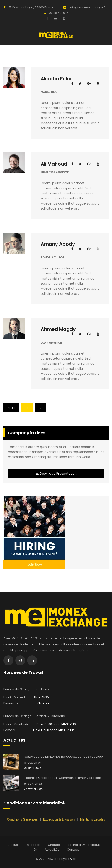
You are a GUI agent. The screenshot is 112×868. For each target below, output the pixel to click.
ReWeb (71, 859)
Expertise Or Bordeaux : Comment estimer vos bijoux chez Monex (63, 781)
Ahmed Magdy (58, 329)
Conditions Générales (23, 819)
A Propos (34, 845)
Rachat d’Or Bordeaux (84, 845)
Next (11, 408)
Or (35, 849)
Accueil (14, 845)
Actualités (52, 849)
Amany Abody (58, 244)
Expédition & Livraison (59, 819)
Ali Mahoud (54, 164)
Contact (73, 849)
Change (54, 845)
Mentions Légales (93, 819)
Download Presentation (56, 474)
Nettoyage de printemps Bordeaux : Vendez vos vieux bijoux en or (64, 760)
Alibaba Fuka (56, 79)
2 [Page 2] (40, 408)
